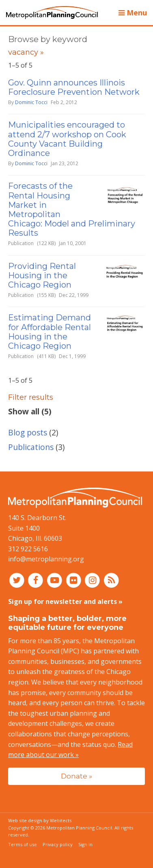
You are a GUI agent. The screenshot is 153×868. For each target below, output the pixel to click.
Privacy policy (58, 844)
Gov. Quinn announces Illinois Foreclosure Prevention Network (74, 87)
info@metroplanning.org (46, 559)
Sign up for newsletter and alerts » (65, 601)
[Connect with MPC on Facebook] (37, 580)
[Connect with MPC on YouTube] (55, 580)
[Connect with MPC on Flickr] (74, 580)
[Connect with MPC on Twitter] (18, 580)
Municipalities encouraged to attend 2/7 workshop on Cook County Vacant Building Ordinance (67, 139)
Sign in (85, 844)
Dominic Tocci (31, 102)
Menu (133, 13)
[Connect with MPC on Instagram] (94, 580)
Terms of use (23, 844)
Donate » (76, 776)
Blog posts (28, 432)
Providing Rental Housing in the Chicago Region (42, 275)
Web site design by (40, 820)
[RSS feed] (111, 580)
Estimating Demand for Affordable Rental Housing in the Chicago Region (50, 332)
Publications (31, 447)
